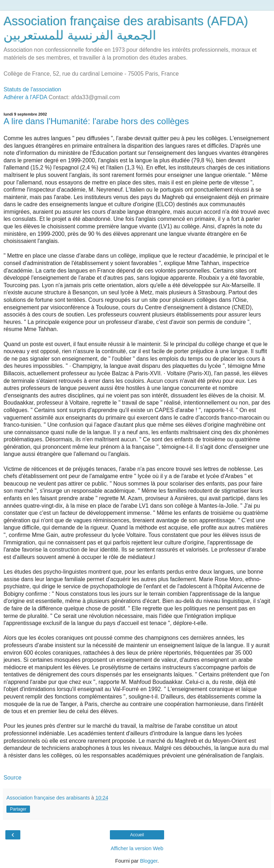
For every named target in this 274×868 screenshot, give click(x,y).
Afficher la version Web (137, 848)
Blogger (149, 861)
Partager (18, 809)
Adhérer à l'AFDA (25, 97)
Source (12, 778)
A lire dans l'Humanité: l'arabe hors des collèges (96, 121)
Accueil (137, 835)
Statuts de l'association (32, 89)
